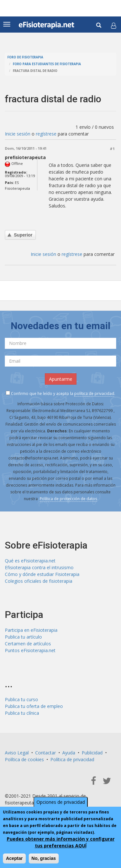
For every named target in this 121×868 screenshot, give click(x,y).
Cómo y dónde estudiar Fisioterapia (42, 574)
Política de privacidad (72, 759)
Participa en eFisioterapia (31, 630)
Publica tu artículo (23, 637)
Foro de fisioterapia (25, 57)
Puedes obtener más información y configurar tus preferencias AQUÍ (61, 842)
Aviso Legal (17, 753)
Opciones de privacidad (61, 802)
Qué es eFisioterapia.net (30, 561)
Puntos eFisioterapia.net (30, 650)
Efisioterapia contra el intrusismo (39, 567)
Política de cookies (24, 759)
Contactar (45, 753)
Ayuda (69, 753)
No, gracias (44, 858)
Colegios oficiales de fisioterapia (39, 581)
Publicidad (92, 753)
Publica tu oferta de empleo (34, 706)
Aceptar (14, 858)
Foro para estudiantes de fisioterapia (47, 64)
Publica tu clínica (22, 713)
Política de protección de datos (68, 499)
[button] (114, 25)
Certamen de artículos (28, 644)
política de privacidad (94, 394)
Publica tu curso (21, 699)
